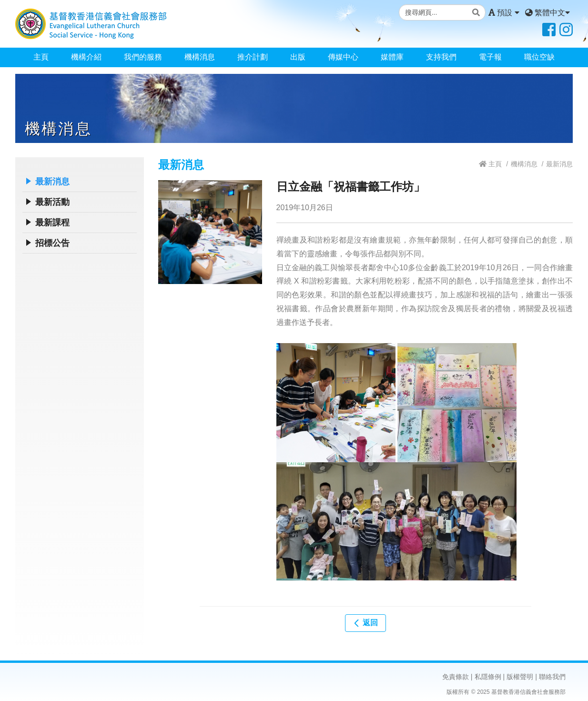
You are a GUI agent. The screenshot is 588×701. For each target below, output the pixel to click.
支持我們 (441, 57)
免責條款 (456, 677)
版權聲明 (520, 677)
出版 (298, 57)
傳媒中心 (343, 57)
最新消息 (52, 182)
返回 (365, 623)
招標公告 (52, 243)
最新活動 (52, 202)
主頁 (41, 57)
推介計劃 (253, 57)
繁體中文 (547, 13)
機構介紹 (86, 57)
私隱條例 (488, 677)
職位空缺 (539, 57)
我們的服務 (143, 57)
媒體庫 (392, 57)
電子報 (490, 57)
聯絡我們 (552, 677)
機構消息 (200, 57)
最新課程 (52, 223)
